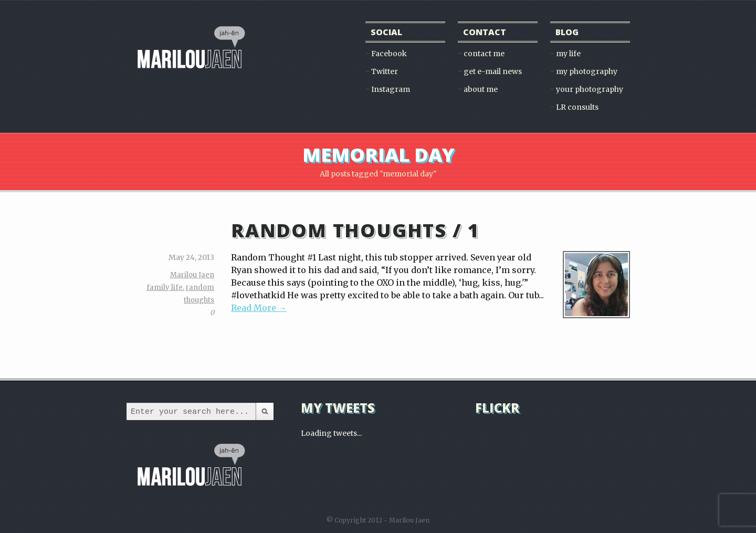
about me (481, 89)
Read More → (259, 308)
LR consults (577, 107)
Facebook (389, 54)
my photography (587, 71)
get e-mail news (493, 71)
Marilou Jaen (192, 275)
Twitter (385, 71)
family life (165, 288)
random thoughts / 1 (355, 230)
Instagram (391, 89)
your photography (590, 89)
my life (568, 54)
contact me (484, 54)
